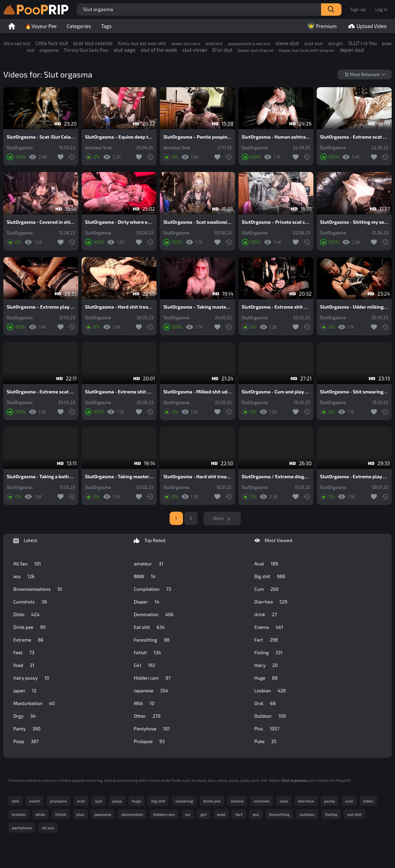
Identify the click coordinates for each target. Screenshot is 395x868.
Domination (154, 615)
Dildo (26, 615)
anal (221, 814)
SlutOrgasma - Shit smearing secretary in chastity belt (354, 392)
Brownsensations (38, 589)
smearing (184, 801)
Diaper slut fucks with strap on (307, 50)
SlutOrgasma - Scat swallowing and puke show (197, 222)
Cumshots (30, 602)
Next (219, 518)
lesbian (19, 814)
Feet (24, 653)
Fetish (147, 653)
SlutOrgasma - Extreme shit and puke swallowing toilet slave (119, 392)
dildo (41, 814)
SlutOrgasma (20, 148)
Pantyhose (152, 729)
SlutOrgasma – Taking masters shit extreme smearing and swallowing (197, 307)
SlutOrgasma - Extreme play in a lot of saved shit (354, 477)
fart (239, 814)
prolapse (58, 801)
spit (99, 801)
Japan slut (352, 50)
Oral (265, 703)
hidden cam (164, 814)
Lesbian (270, 691)
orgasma (49, 50)
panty (330, 801)
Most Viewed (278, 540)
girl (204, 814)
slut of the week (159, 50)
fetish (61, 814)
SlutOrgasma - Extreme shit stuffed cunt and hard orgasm (276, 307)
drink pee (212, 801)
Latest (30, 540)
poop (117, 801)
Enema (269, 627)
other (368, 801)
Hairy (266, 665)
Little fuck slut (52, 43)
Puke (266, 741)
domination (132, 814)
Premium (321, 26)
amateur (148, 564)
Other (147, 716)
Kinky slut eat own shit (142, 43)
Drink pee (29, 627)
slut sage (124, 50)
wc (188, 814)
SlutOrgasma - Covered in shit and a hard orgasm (41, 222)
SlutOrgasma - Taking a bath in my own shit (41, 477)
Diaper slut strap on (256, 50)
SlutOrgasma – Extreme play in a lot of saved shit (41, 307)
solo (284, 801)
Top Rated (154, 540)
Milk (144, 703)
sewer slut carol (186, 43)
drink (266, 615)
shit (15, 801)
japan (25, 691)
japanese (103, 814)
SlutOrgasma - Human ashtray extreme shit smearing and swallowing (276, 137)
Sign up (358, 9)
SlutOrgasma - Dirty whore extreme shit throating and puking (119, 222)
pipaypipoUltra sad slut (249, 43)
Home (12, 26)
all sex (48, 828)
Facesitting (152, 640)
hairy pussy (31, 678)
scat (81, 801)
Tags (106, 26)
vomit (35, 801)
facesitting (279, 814)
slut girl (335, 43)
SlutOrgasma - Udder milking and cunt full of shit (354, 307)
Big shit (270, 576)
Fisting (269, 653)
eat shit (354, 814)
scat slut (314, 43)
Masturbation (34, 703)
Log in (381, 9)
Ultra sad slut (17, 43)
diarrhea (306, 801)
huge (136, 801)
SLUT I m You (363, 43)
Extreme (28, 640)
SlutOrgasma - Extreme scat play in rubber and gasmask (354, 137)
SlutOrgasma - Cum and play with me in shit (276, 392)
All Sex (27, 564)
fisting (331, 814)
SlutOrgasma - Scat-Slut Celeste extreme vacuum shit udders (41, 137)
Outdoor (270, 716)
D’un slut (222, 50)
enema (237, 801)
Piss (267, 729)
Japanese (151, 691)
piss (80, 814)
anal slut (214, 43)
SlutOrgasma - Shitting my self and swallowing (354, 222)
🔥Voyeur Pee (41, 26)
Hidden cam (152, 678)
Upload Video (367, 26)
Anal (266, 564)
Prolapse (149, 741)
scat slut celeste (93, 43)
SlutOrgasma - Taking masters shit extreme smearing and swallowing (119, 477)
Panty (27, 729)
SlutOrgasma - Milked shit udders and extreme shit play (197, 392)
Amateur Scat (98, 148)
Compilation (152, 589)
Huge (266, 678)
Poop (26, 741)
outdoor (307, 814)
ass (24, 576)
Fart (266, 640)
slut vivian (195, 50)
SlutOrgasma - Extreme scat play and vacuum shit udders (41, 392)
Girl (144, 665)
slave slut (287, 43)
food (24, 665)
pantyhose (22, 828)
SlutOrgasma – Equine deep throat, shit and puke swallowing (119, 137)
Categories (79, 26)
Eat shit (149, 627)
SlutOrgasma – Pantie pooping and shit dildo (197, 137)
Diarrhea (271, 602)
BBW (145, 576)
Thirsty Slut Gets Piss (86, 50)
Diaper (146, 602)
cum (349, 801)
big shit (158, 801)
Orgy (25, 716)
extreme (262, 801)
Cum (267, 589)
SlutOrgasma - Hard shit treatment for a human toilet (119, 307)
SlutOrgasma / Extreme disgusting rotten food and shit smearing (276, 477)
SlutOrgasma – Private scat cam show (276, 222)
